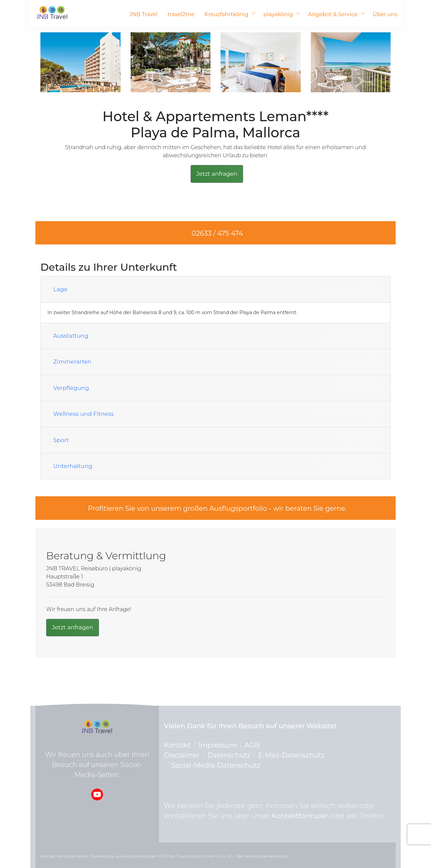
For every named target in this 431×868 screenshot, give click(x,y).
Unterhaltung (73, 466)
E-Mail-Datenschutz (292, 755)
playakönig (278, 14)
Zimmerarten (72, 362)
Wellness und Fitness (84, 414)
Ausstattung (71, 336)
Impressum (218, 745)
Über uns (385, 14)
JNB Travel (143, 14)
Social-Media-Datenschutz (216, 765)
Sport (61, 440)
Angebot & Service (333, 14)
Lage (60, 289)
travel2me (181, 14)
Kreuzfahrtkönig (226, 14)
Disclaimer (182, 755)
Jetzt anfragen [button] (217, 174)
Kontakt (177, 745)
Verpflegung (71, 388)
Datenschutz (229, 755)
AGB (252, 745)
